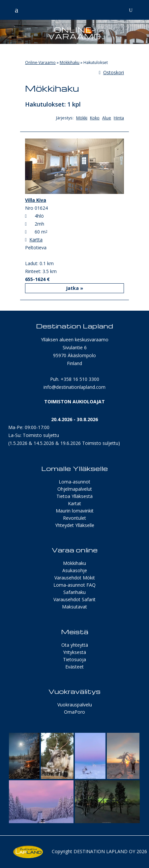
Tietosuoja (74, 659)
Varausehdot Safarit (74, 599)
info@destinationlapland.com (74, 387)
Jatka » (74, 288)
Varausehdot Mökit (75, 578)
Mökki (82, 118)
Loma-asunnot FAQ (74, 585)
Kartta (36, 240)
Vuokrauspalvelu (75, 705)
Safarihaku (74, 592)
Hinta (119, 118)
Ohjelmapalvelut (75, 489)
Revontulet (74, 518)
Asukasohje (75, 570)
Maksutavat (74, 607)
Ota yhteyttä (75, 645)
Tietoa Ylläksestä (74, 496)
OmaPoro (74, 712)
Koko (95, 118)
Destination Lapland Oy (104, 851)
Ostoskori (111, 72)
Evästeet (74, 667)
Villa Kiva (36, 200)
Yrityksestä (74, 652)
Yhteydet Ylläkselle (75, 525)
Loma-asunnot (74, 482)
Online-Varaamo (40, 62)
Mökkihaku (70, 62)
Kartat (74, 503)
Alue (107, 118)
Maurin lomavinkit (75, 511)
